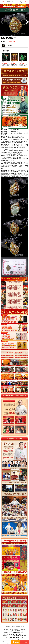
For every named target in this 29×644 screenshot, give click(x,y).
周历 (24, 634)
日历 (5, 634)
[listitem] (14, 45)
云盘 (22, 631)
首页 (4, 626)
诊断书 (23, 633)
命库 (6, 631)
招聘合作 (13, 626)
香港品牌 (8, 626)
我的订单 (18, 626)
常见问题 (23, 626)
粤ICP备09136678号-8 (14, 639)
